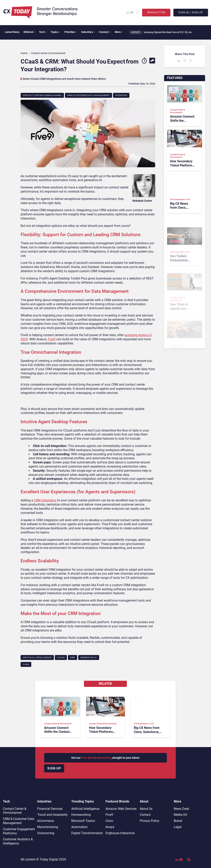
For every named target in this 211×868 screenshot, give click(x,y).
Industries (88, 32)
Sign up (54, 768)
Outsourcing (46, 833)
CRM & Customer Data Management (88, 95)
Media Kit (180, 815)
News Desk (182, 809)
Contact (145, 815)
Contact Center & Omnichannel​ (42, 95)
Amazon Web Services (121, 809)
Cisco (109, 821)
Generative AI (89, 657)
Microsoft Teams (83, 821)
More (119, 32)
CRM (73, 657)
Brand (178, 821)
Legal (178, 827)
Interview (121, 95)
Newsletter (156, 12)
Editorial (29, 32)
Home (24, 53)
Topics (56, 32)
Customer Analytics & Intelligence (18, 841)
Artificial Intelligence (37, 657)
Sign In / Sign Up (191, 12)
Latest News (12, 32)
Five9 (52, 339)
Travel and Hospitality (52, 815)
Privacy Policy (150, 821)
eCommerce (46, 821)
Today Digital (49, 859)
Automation (79, 827)
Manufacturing (48, 827)
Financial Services (50, 809)
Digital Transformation (87, 833)
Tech (43, 32)
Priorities (71, 32)
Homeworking (81, 815)
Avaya (110, 827)
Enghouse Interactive (120, 833)
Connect (105, 32)
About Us (146, 809)
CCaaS (61, 657)
